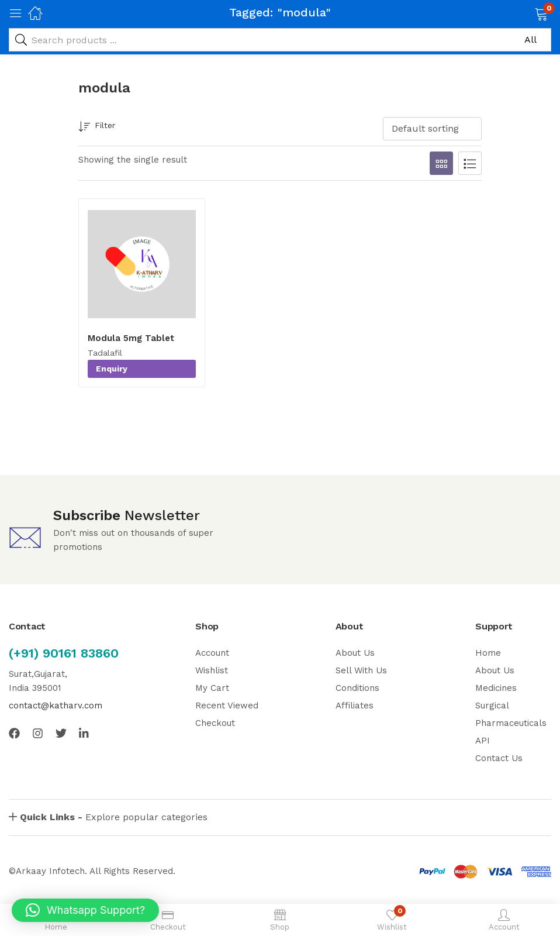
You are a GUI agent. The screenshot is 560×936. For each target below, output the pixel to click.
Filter (97, 127)
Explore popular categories (114, 817)
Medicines (496, 688)
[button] (526, 13)
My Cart (212, 688)
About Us (355, 653)
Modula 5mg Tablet (131, 338)
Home (488, 653)
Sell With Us (361, 670)
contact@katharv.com (56, 706)
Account (212, 653)
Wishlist (212, 670)
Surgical (492, 706)
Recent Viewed (227, 706)
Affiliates (355, 706)
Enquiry (112, 369)
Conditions (357, 688)
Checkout (215, 723)
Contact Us (499, 758)
